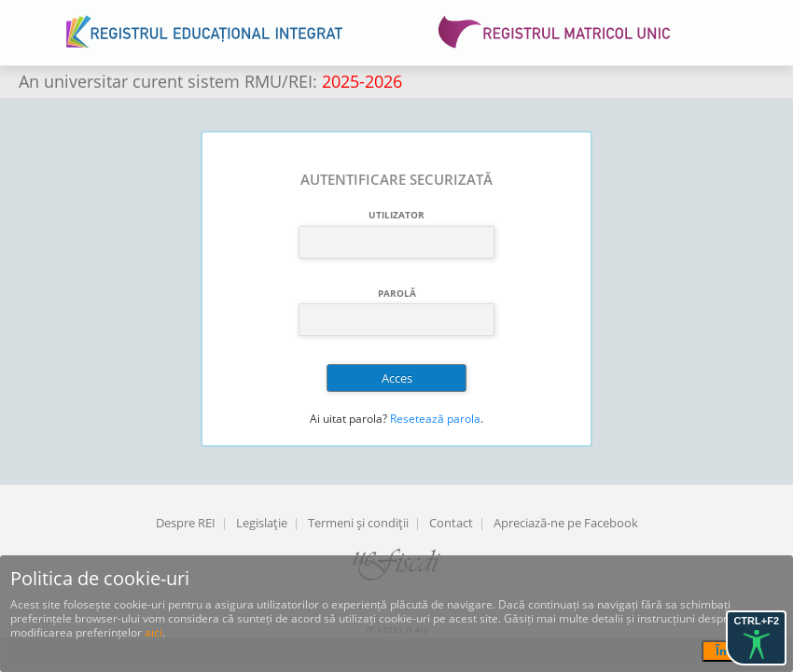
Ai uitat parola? (348, 419)
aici (153, 632)
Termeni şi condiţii (358, 523)
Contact (451, 523)
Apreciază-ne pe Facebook (566, 523)
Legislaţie (262, 523)
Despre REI (186, 523)
